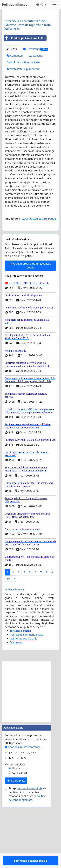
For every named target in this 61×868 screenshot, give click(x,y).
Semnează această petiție (31, 294)
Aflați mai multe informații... (23, 817)
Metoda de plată (15, 835)
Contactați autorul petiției (39, 280)
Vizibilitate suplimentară (23, 130)
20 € (34, 824)
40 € (11, 828)
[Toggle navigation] (54, 5)
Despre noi (17, 713)
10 (8, 649)
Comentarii (15, 117)
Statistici (36, 117)
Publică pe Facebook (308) (24, 99)
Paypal (16, 839)
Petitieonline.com (16, 4)
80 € (23, 828)
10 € (22, 824)
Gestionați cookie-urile (24, 709)
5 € (10, 824)
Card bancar (20, 843)
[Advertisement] (30, 45)
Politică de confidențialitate (23, 123)
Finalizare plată (16, 851)
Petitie (12, 110)
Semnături (36, 110)
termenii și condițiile (30, 859)
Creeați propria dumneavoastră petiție (30, 336)
